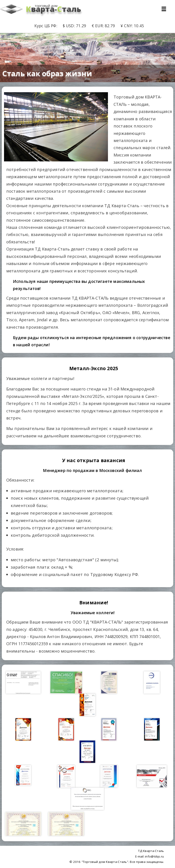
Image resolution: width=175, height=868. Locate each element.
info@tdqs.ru (154, 856)
